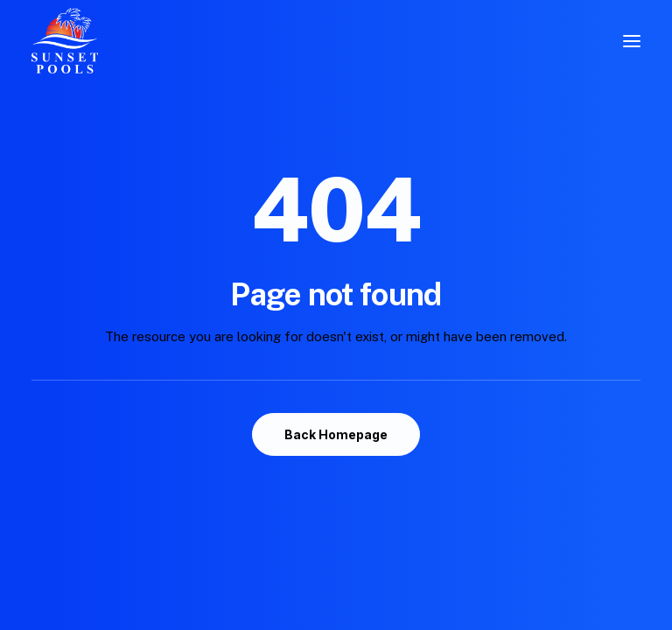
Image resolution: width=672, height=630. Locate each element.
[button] (632, 41)
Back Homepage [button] (336, 434)
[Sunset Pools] (65, 41)
